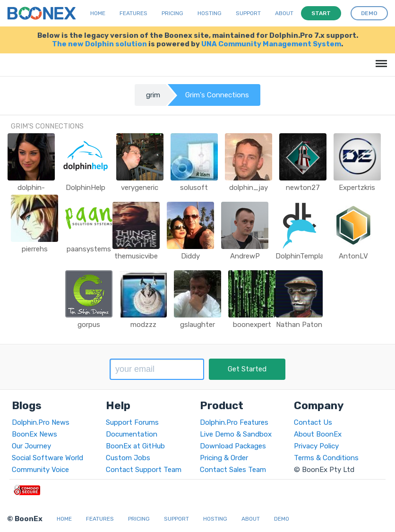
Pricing (172, 13)
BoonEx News (34, 434)
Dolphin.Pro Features (234, 422)
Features (133, 13)
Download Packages (233, 446)
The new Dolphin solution (99, 44)
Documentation (132, 434)
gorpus (89, 325)
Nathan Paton (299, 325)
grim (153, 95)
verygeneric (140, 188)
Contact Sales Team (233, 470)
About (284, 13)
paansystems (89, 249)
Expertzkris (357, 188)
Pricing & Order (224, 458)
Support (248, 13)
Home (98, 13)
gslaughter (197, 325)
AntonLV (353, 256)
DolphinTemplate (303, 256)
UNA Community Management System (271, 44)
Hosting (210, 13)
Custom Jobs (128, 458)
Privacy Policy (316, 446)
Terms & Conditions (326, 458)
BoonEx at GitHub (135, 446)
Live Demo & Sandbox (236, 434)
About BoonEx (318, 434)
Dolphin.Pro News (41, 422)
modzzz (143, 325)
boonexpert (252, 325)
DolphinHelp (86, 188)
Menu (380, 59)
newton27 (303, 188)
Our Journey (31, 446)
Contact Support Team (144, 470)
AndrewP (245, 256)
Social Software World (47, 458)
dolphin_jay (249, 188)
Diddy (190, 256)
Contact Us (313, 422)
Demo (282, 519)
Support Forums (132, 422)
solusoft (194, 188)
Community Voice (40, 470)
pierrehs (35, 249)
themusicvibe (136, 256)
